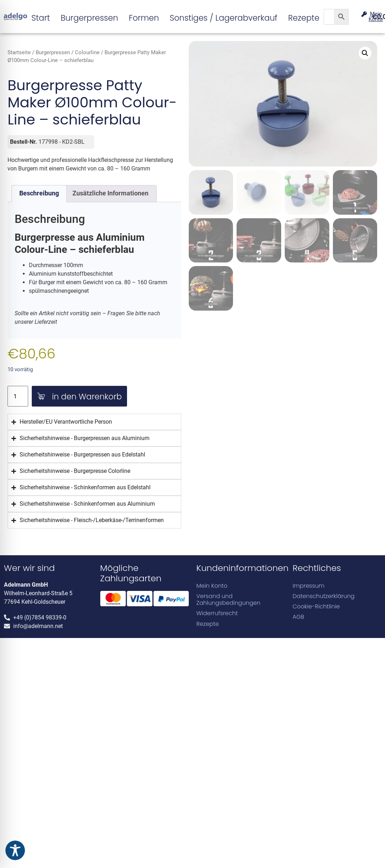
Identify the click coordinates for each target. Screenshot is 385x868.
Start (41, 18)
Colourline (87, 52)
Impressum (308, 586)
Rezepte (304, 18)
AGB (298, 617)
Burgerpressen (89, 18)
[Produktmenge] (18, 396)
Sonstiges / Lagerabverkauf (223, 18)
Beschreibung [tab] (39, 193)
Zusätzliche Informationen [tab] (110, 193)
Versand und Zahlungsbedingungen (228, 599)
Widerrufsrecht (217, 613)
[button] (365, 53)
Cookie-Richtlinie (316, 606)
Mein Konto (212, 586)
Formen (144, 18)
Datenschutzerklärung (324, 596)
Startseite (19, 52)
